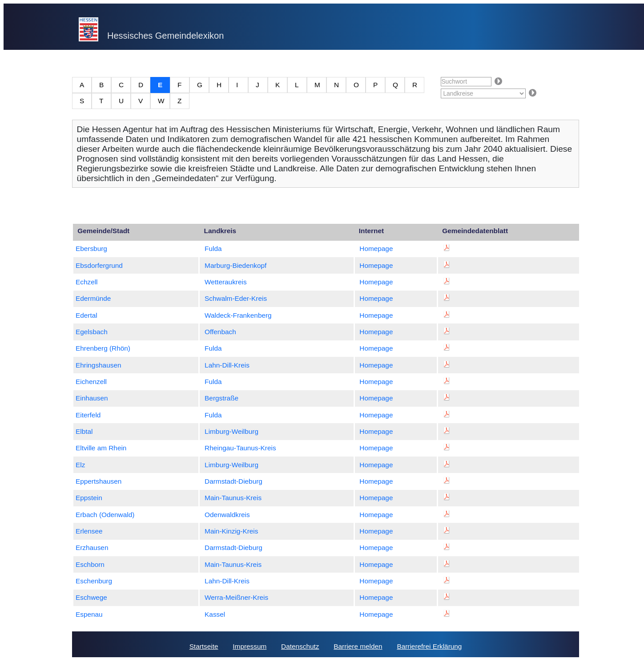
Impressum (250, 646)
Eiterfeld (88, 415)
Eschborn (90, 564)
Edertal (87, 315)
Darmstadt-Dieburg (233, 481)
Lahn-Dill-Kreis (227, 365)
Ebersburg (91, 249)
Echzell (87, 282)
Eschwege (91, 597)
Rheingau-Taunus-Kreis (240, 448)
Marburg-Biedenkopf (235, 265)
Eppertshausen (99, 481)
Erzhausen (92, 548)
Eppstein (89, 498)
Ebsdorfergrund (99, 265)
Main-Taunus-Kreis (233, 498)
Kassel (215, 614)
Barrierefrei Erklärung (429, 646)
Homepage (376, 249)
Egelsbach (92, 332)
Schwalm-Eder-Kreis (236, 298)
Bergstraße (221, 398)
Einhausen (92, 398)
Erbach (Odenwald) (105, 515)
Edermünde (93, 298)
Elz (80, 465)
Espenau (89, 614)
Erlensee (89, 531)
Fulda (213, 249)
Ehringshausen (98, 365)
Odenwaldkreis (227, 515)
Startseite (204, 646)
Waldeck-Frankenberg (238, 315)
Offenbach (220, 332)
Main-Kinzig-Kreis (231, 531)
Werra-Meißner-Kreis (236, 597)
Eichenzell (91, 382)
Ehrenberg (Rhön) (103, 348)
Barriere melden (358, 646)
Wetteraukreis (225, 282)
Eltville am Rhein (101, 448)
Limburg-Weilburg (231, 431)
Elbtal (84, 431)
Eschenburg (94, 581)
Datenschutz (300, 646)
